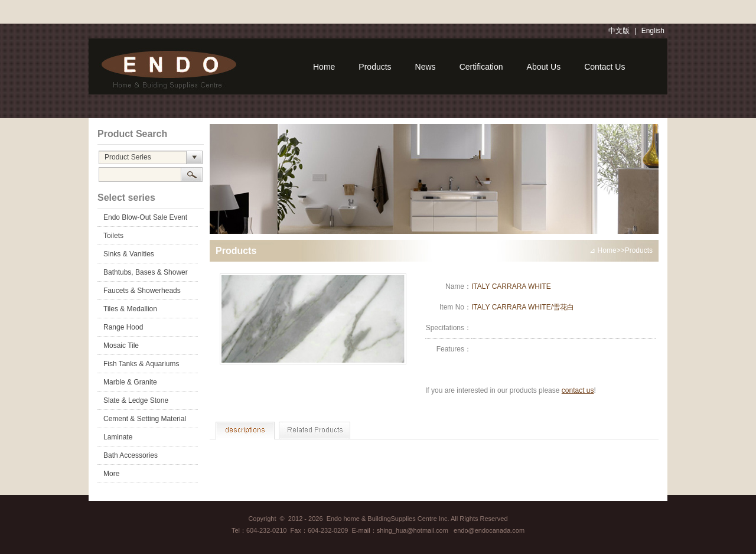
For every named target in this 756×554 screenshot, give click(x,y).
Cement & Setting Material (145, 419)
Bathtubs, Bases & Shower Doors (146, 275)
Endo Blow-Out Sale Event (145, 217)
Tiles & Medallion (130, 309)
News (426, 67)
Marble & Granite (130, 382)
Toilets (113, 236)
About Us (544, 67)
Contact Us (605, 67)
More (111, 474)
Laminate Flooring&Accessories (138, 439)
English (653, 31)
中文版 (619, 31)
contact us (578, 390)
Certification (481, 67)
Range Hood (123, 327)
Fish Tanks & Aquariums (141, 364)
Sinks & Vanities (129, 254)
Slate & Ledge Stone (136, 400)
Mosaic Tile (121, 346)
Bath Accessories (131, 455)
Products (375, 67)
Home (324, 67)
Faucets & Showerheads (142, 291)
